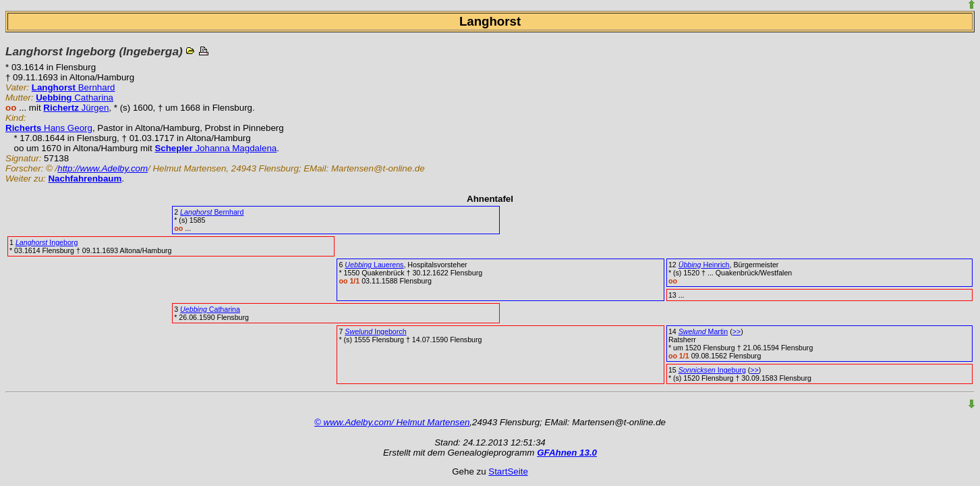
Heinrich (704, 265)
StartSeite (508, 471)
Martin (703, 331)
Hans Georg (49, 128)
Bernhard (74, 87)
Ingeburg (712, 370)
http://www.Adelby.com (103, 168)
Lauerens (374, 265)
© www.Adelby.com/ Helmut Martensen (392, 422)
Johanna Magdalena (215, 148)
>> (737, 331)
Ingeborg (47, 242)
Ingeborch (375, 331)
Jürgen (76, 108)
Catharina (75, 98)
